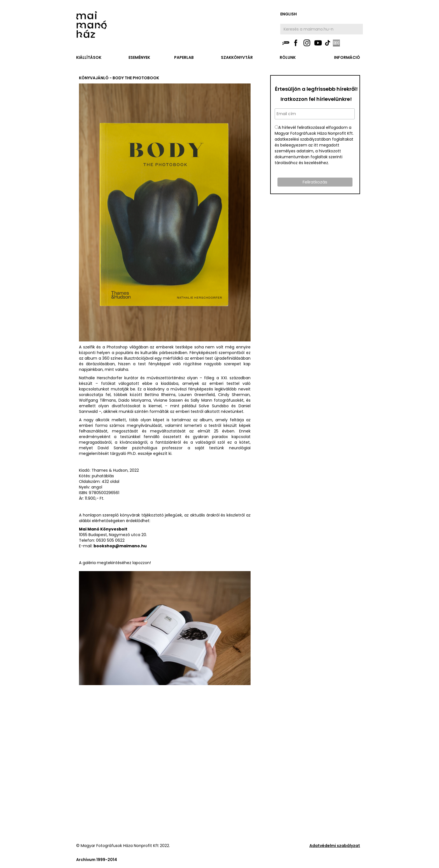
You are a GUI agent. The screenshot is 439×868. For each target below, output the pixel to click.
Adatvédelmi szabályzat (335, 846)
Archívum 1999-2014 (97, 860)
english (289, 14)
